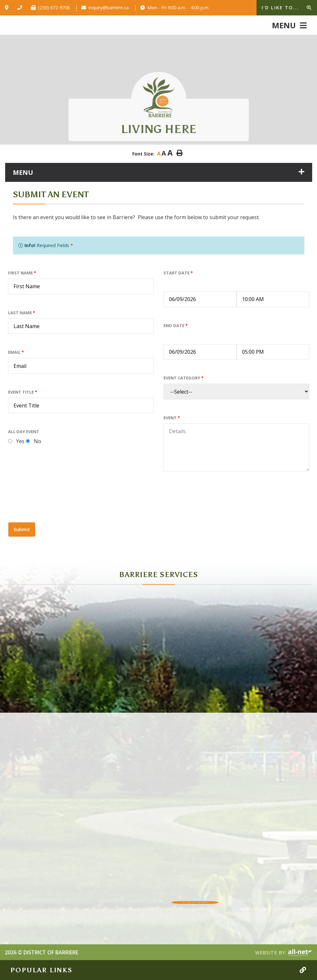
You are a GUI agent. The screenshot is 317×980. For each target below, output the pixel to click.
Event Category (183, 378)
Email (16, 352)
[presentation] (57, 504)
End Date (176, 325)
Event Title (23, 392)
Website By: (284, 953)
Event (172, 418)
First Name (22, 273)
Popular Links (41, 970)
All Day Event (24, 432)
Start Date (178, 273)
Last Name (22, 313)
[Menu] (289, 25)
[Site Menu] (159, 172)
